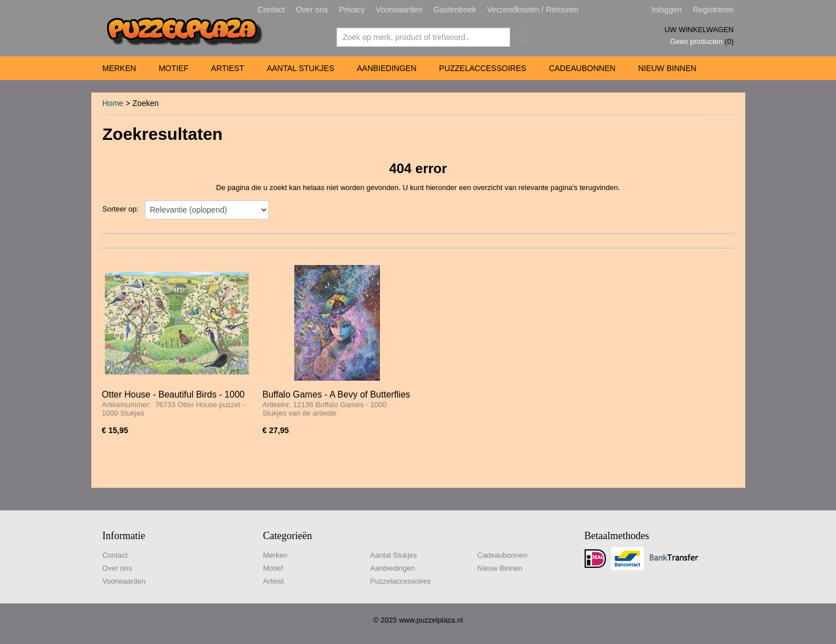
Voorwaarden (399, 10)
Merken (120, 68)
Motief (173, 68)
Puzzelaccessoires (483, 68)
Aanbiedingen (387, 68)
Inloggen (667, 10)
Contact (271, 10)
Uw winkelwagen (699, 30)
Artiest (227, 68)
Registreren (713, 10)
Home (113, 103)
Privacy (352, 10)
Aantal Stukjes (300, 68)
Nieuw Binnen (667, 68)
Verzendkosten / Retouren (533, 10)
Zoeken (520, 37)
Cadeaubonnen (582, 68)
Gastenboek (455, 10)
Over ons (312, 10)
